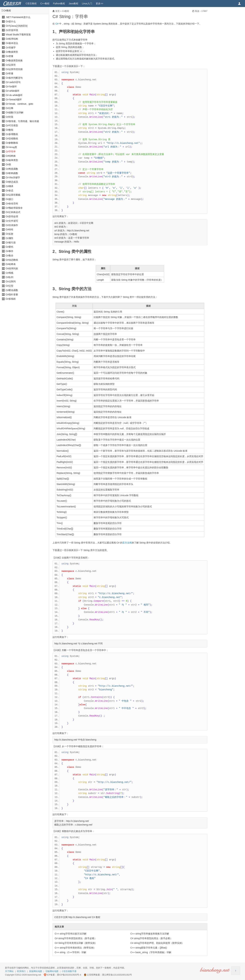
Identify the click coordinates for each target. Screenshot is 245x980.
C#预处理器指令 (14, 208)
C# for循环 (11, 86)
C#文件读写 (12, 221)
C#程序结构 (12, 39)
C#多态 (9, 190)
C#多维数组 (12, 134)
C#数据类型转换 (14, 60)
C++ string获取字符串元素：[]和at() (149, 948)
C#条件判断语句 (14, 78)
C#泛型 (9, 286)
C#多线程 (11, 299)
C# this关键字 (13, 177)
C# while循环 (12, 91)
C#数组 (9, 130)
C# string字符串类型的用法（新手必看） (76, 938)
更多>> (99, 3)
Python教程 (59, 3)
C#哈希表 (11, 264)
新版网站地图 (36, 971)
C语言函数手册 (69, 971)
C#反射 (9, 234)
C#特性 (9, 229)
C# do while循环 (14, 95)
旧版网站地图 (52, 971)
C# (57, 24)
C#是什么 (11, 21)
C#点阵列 (11, 281)
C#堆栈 (9, 273)
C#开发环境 (12, 30)
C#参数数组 (12, 143)
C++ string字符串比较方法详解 (71, 934)
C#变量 (9, 56)
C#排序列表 (12, 268)
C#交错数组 (12, 138)
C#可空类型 (12, 125)
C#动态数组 (12, 260)
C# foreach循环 (14, 99)
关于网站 (9, 971)
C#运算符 (11, 65)
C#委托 (9, 247)
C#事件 (9, 251)
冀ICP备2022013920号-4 (69, 975)
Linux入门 (87, 3)
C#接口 (9, 199)
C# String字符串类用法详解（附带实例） (76, 943)
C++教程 (45, 3)
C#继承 (9, 186)
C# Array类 (11, 147)
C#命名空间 (12, 203)
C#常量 (9, 73)
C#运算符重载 (13, 195)
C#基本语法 (12, 43)
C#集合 (9, 255)
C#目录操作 (12, 225)
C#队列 (9, 277)
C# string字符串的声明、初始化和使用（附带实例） (157, 943)
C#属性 (9, 238)
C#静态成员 (12, 182)
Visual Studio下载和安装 (18, 34)
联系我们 (21, 971)
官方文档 (127, 543)
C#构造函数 (12, 169)
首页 (57, 11)
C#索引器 (11, 242)
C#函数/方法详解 (14, 112)
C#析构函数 (12, 173)
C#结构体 (11, 156)
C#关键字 (11, 47)
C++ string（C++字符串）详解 (70, 952)
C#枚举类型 (12, 160)
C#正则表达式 (13, 212)
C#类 (8, 164)
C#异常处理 (12, 216)
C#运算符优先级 (14, 69)
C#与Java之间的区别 (17, 26)
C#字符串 (11, 151)
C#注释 (9, 108)
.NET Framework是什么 (18, 17)
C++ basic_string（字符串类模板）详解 (151, 952)
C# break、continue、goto (19, 104)
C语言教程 (31, 3)
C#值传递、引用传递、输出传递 (22, 121)
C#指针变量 (12, 294)
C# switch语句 (13, 82)
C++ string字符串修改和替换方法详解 (150, 934)
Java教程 (73, 3)
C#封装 (9, 117)
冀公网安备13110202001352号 (117, 975)
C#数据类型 (12, 52)
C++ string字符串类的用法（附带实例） (75, 948)
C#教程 (7, 10)
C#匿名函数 (12, 290)
